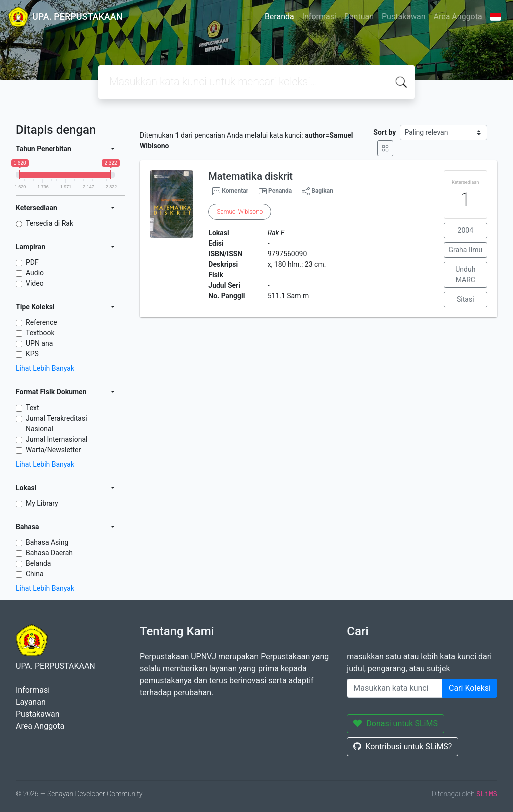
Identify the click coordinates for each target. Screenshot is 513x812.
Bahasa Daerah (49, 553)
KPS (32, 354)
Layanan (31, 702)
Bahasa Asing (47, 542)
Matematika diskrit (250, 176)
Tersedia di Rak (49, 223)
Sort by (384, 132)
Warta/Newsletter (53, 450)
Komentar (230, 191)
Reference (41, 322)
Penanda (280, 191)
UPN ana (39, 343)
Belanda (38, 563)
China (35, 574)
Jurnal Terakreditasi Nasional (56, 423)
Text (32, 408)
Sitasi (466, 299)
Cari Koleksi (470, 688)
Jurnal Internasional (56, 439)
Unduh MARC (465, 274)
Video (35, 283)
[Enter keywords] (395, 688)
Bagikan (317, 191)
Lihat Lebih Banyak (45, 368)
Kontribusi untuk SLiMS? (403, 747)
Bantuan (359, 16)
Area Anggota (458, 16)
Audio (35, 273)
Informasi (319, 16)
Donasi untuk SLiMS (396, 724)
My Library (42, 503)
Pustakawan (404, 16)
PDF (32, 262)
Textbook (40, 333)
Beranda (279, 16)
